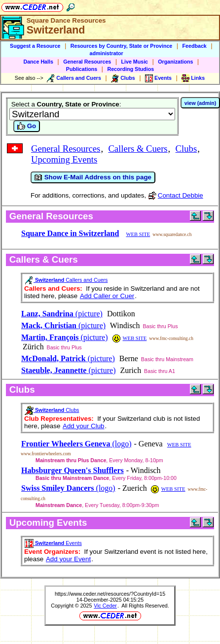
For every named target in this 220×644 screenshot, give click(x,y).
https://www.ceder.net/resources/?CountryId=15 (110, 594)
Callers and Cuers (66, 280)
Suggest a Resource (35, 46)
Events (53, 543)
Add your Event (68, 559)
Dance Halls (38, 62)
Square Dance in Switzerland (70, 233)
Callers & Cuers (138, 149)
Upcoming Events (64, 159)
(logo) (76, 444)
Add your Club (83, 426)
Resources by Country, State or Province (121, 46)
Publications (82, 69)
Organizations (175, 62)
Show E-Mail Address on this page (93, 177)
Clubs (186, 149)
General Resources (87, 62)
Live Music (135, 62)
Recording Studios (130, 69)
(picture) (62, 314)
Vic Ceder (105, 606)
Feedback (195, 46)
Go (27, 126)
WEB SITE (138, 234)
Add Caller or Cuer (107, 296)
